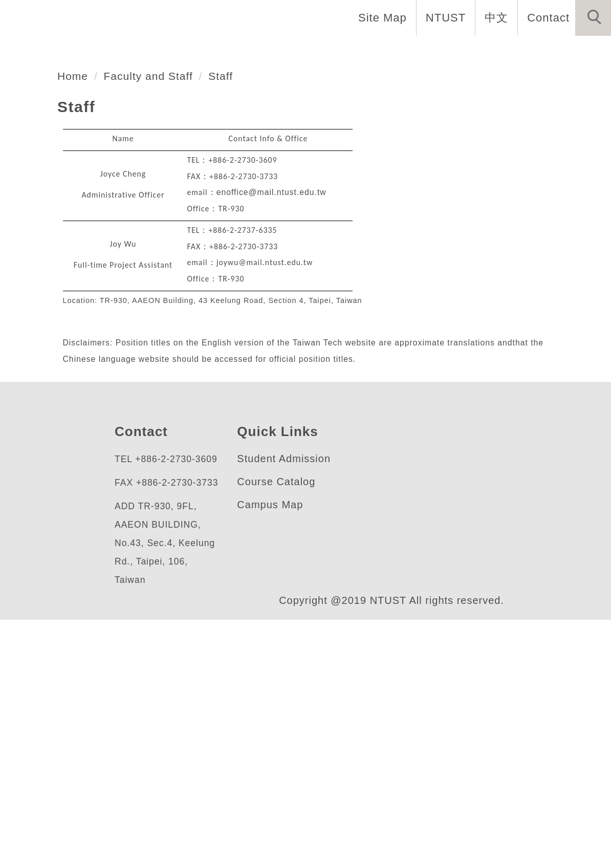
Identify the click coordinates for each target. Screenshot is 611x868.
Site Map (380, 17)
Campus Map (270, 735)
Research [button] (383, 51)
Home (37, 51)
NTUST (443, 17)
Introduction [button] (111, 51)
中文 (494, 17)
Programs (310, 51)
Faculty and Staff (153, 306)
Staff (229, 306)
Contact (547, 17)
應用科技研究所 (102, 172)
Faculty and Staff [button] (215, 51)
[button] (593, 18)
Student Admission (287, 689)
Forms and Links (555, 51)
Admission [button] (459, 51)
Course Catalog (276, 712)
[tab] (310, 229)
